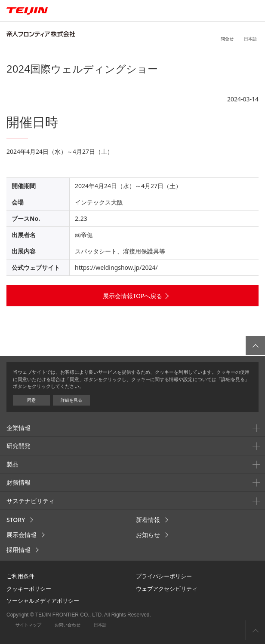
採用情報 (18, 550)
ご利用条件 (20, 576)
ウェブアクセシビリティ (167, 589)
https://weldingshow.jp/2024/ (116, 267)
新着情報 (148, 520)
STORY (16, 520)
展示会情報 (22, 535)
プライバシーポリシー (164, 576)
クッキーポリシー (29, 589)
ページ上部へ (255, 630)
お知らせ (148, 535)
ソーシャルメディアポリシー (43, 601)
